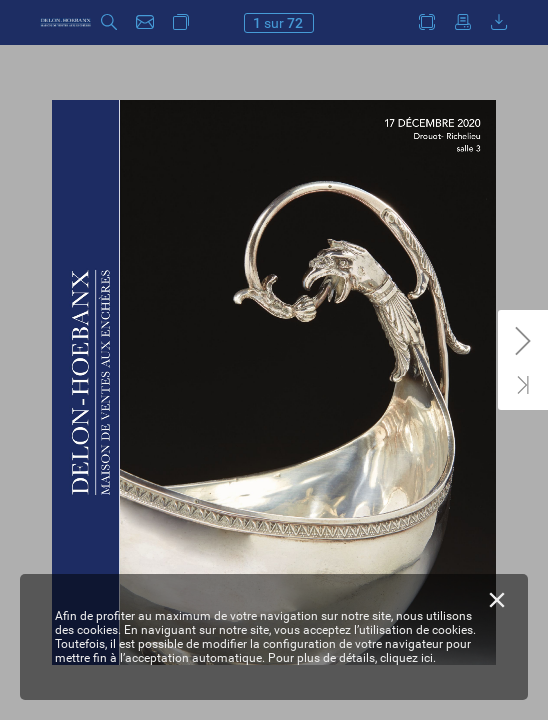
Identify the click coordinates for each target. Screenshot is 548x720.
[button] (109, 22)
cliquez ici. (408, 658)
